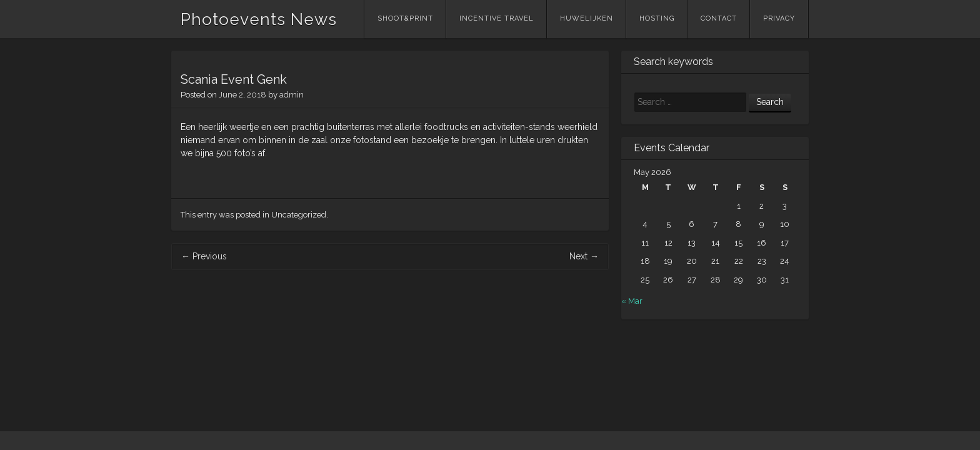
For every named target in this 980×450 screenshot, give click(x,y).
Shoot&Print (405, 18)
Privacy (779, 18)
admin (292, 95)
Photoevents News (259, 19)
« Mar (632, 301)
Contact (719, 18)
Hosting (657, 18)
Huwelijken (587, 18)
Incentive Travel (497, 18)
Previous (204, 256)
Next (584, 256)
